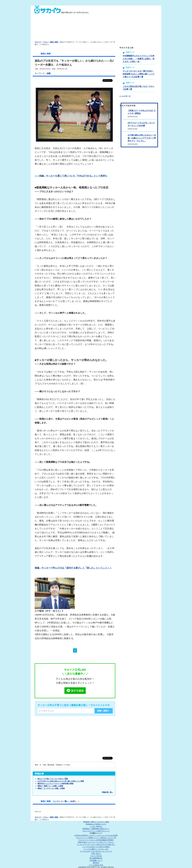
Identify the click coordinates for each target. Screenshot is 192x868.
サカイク (38, 42)
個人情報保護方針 (96, 858)
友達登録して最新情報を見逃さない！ (96, 829)
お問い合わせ (96, 854)
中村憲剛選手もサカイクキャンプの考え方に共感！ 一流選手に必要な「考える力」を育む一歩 (139, 59)
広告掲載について (96, 860)
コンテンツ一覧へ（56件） (65, 801)
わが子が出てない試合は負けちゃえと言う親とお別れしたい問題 (61, 781)
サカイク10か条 (96, 856)
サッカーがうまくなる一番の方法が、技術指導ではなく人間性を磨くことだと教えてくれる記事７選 (139, 74)
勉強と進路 (54, 42)
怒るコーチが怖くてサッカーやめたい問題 (53, 779)
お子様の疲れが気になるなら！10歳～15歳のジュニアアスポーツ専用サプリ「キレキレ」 (142, 138)
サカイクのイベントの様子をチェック (96, 831)
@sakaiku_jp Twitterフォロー (96, 824)
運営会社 (96, 863)
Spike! (96, 842)
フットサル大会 (96, 847)
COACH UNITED (96, 835)
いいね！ (96, 826)
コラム (45, 42)
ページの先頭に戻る (96, 865)
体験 (49, 73)
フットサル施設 (96, 849)
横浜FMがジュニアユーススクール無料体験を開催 (55, 784)
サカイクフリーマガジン (96, 840)
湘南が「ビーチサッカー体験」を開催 (51, 788)
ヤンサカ (96, 851)
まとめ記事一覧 (125, 96)
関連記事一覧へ (108, 792)
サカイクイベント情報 (96, 838)
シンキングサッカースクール (96, 845)
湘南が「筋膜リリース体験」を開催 (50, 786)
